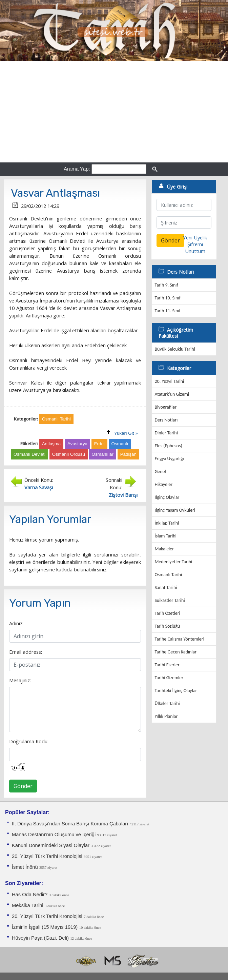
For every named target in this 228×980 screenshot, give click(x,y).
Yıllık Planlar (166, 716)
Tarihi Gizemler (169, 678)
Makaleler (164, 549)
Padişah (128, 454)
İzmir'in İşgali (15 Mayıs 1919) (45, 927)
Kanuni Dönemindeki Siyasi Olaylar (51, 845)
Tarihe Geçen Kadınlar (175, 652)
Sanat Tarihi (166, 587)
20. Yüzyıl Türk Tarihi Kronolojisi (47, 856)
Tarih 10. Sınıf (167, 298)
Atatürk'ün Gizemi (172, 394)
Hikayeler (163, 484)
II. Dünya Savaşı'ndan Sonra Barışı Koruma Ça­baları (70, 824)
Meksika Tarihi (28, 905)
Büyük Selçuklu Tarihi (175, 349)
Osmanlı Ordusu (69, 454)
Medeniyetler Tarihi (173, 562)
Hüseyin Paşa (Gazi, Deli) (40, 938)
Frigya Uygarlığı (169, 459)
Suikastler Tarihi (170, 600)
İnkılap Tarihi (167, 523)
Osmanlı (120, 444)
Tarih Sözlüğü (167, 626)
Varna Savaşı (39, 487)
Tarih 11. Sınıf (167, 311)
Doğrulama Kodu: (29, 741)
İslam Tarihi (165, 536)
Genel (160, 472)
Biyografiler (165, 407)
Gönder (23, 786)
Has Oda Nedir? (30, 895)
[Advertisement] (114, 112)
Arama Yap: (77, 169)
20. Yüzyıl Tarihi (169, 381)
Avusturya (77, 444)
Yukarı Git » (126, 433)
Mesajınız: (20, 680)
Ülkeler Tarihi (167, 703)
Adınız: (16, 623)
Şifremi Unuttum (195, 248)
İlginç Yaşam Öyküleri (175, 510)
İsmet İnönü (25, 867)
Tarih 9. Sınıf (166, 285)
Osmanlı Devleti (29, 454)
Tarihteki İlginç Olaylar (176, 691)
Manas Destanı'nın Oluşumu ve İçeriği (54, 835)
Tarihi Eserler (167, 665)
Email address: (26, 652)
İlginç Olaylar (167, 497)
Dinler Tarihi (166, 433)
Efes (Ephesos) (168, 446)
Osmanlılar (103, 454)
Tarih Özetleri (167, 613)
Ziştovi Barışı (123, 495)
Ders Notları (166, 420)
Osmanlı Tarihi (168, 575)
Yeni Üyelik (195, 237)
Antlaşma (51, 444)
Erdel (99, 444)
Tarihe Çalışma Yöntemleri (179, 639)
